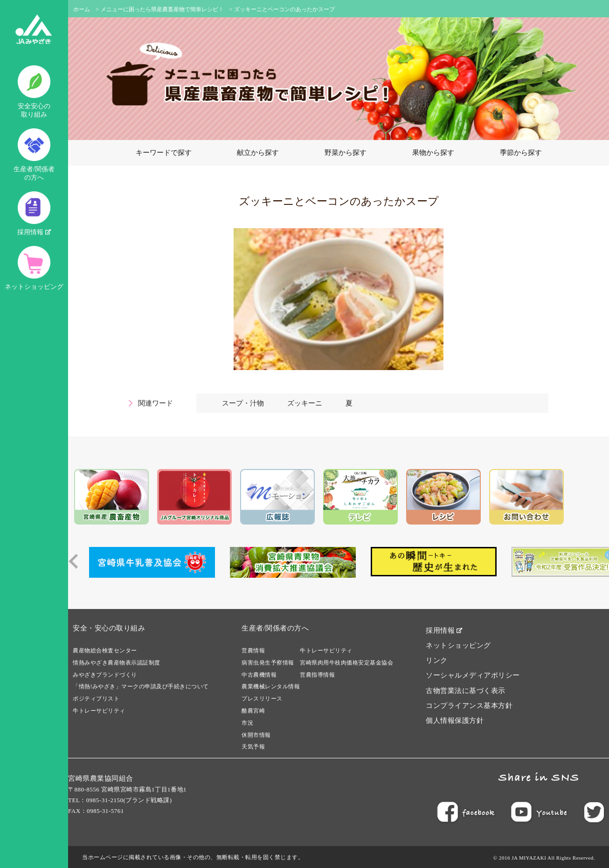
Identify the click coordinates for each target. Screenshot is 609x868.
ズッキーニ (305, 403)
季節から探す (521, 153)
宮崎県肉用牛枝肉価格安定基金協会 (346, 663)
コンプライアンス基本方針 (469, 706)
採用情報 (34, 213)
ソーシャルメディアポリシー (473, 675)
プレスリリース (262, 699)
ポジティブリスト (96, 699)
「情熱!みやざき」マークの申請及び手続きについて (141, 686)
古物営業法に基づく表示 (466, 691)
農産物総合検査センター (105, 651)
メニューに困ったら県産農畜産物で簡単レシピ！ (162, 9)
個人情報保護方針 (455, 721)
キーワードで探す (164, 153)
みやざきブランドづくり (105, 675)
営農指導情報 (317, 675)
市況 (247, 723)
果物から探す (433, 153)
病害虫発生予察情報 (268, 663)
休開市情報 (256, 735)
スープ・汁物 (243, 403)
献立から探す (258, 153)
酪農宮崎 (253, 711)
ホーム (82, 9)
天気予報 (253, 747)
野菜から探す (346, 153)
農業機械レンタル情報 (271, 686)
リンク (437, 660)
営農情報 (253, 651)
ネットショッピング (34, 268)
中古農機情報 (259, 675)
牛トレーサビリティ (99, 711)
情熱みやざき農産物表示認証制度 (117, 663)
